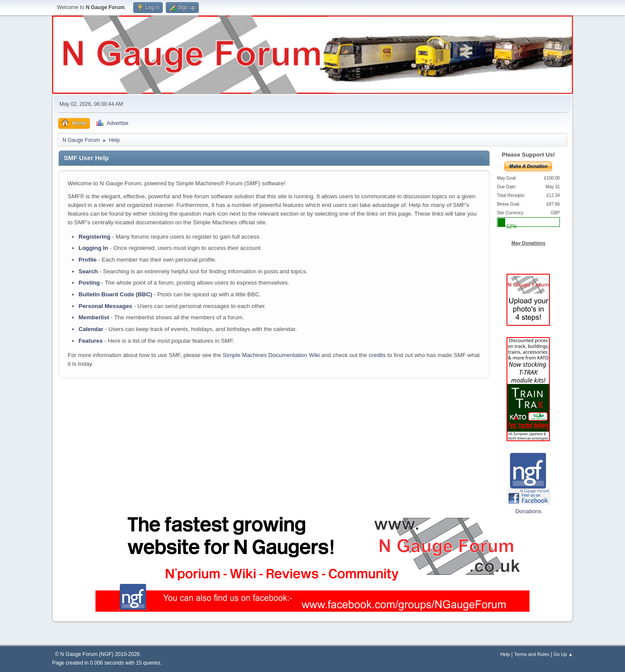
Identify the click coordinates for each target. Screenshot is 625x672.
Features (91, 341)
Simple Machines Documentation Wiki (271, 355)
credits (377, 355)
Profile (87, 260)
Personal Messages (105, 306)
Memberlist (94, 317)
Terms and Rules (532, 654)
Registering (94, 237)
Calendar (91, 329)
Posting (89, 283)
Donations (528, 511)
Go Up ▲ (563, 654)
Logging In (93, 248)
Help (505, 654)
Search (88, 271)
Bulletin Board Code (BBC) (115, 294)
